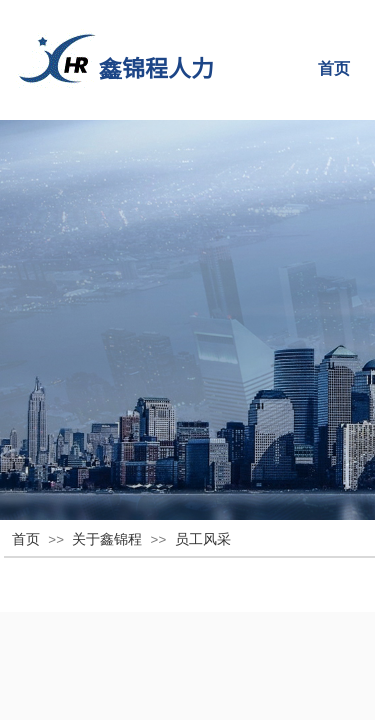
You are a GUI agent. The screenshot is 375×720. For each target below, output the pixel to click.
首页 (26, 539)
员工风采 (203, 539)
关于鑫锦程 (107, 539)
